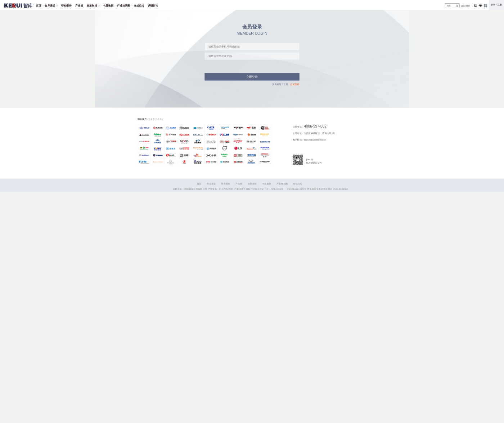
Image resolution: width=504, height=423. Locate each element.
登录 (493, 5)
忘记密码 (295, 84)
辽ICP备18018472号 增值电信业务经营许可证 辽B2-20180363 (318, 189)
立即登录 (252, 77)
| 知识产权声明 (225, 189)
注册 (500, 5)
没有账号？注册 (280, 84)
